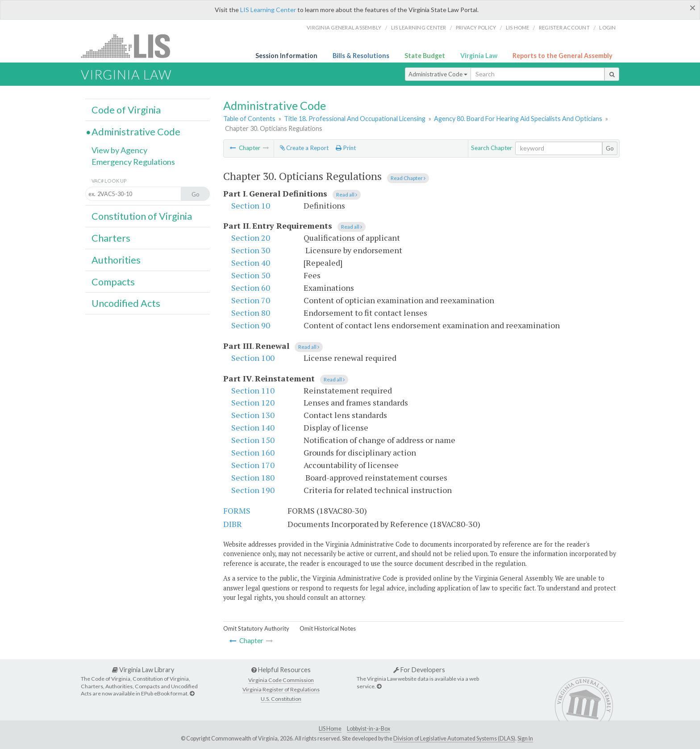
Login (607, 27)
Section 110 (253, 390)
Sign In (525, 739)
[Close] (693, 8)
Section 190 (253, 490)
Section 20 (251, 238)
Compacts (113, 282)
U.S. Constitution (281, 699)
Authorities (116, 260)
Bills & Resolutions (361, 56)
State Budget (425, 56)
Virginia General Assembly (344, 27)
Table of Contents (249, 119)
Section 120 (253, 402)
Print (346, 148)
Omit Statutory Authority (256, 628)
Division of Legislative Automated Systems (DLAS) (454, 739)
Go (610, 148)
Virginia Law (479, 56)
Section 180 (253, 477)
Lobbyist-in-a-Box (369, 729)
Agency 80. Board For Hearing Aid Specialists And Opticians (518, 119)
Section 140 (253, 427)
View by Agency (119, 150)
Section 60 (251, 288)
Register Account (564, 27)
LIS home (518, 27)
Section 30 (251, 250)
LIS (131, 46)
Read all (347, 195)
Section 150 (253, 440)
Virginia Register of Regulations (281, 689)
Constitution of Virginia (142, 216)
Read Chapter (408, 178)
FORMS (237, 510)
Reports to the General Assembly (562, 56)
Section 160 (253, 452)
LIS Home (330, 729)
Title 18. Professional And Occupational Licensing (355, 119)
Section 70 (251, 300)
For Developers (419, 670)
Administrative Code (438, 74)
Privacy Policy (476, 27)
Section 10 (251, 205)
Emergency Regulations (133, 162)
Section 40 (251, 263)
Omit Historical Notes (328, 628)
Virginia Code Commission (281, 680)
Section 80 (251, 313)
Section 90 (251, 325)
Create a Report (304, 148)
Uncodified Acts (126, 303)
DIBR (233, 524)
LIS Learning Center (268, 10)
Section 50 (251, 275)
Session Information (286, 56)
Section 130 (253, 415)
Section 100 (253, 358)
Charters (111, 238)
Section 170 (253, 465)
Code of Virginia (126, 110)
